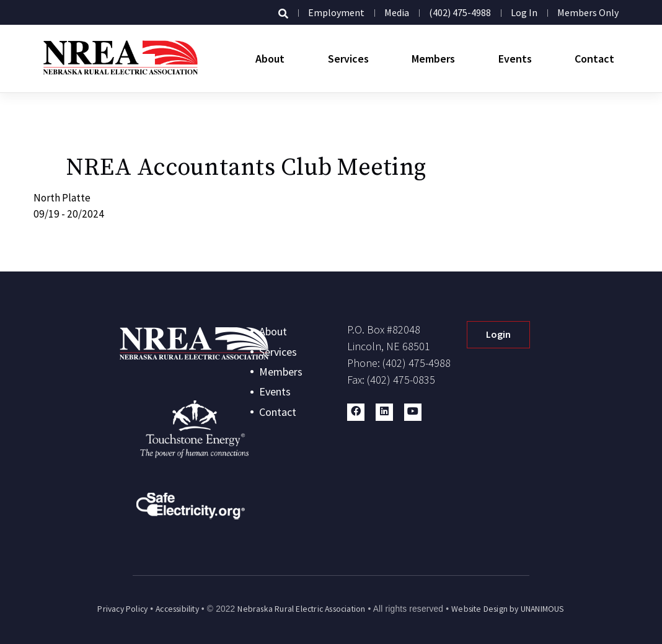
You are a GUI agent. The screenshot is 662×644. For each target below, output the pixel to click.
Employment (336, 12)
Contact (594, 59)
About (270, 59)
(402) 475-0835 (401, 380)
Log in (524, 12)
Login (498, 334)
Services (348, 59)
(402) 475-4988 (460, 12)
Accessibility (177, 609)
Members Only (588, 12)
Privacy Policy (122, 609)
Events (515, 59)
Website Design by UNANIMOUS (508, 609)
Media (397, 12)
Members (433, 59)
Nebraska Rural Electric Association (301, 609)
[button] (356, 412)
